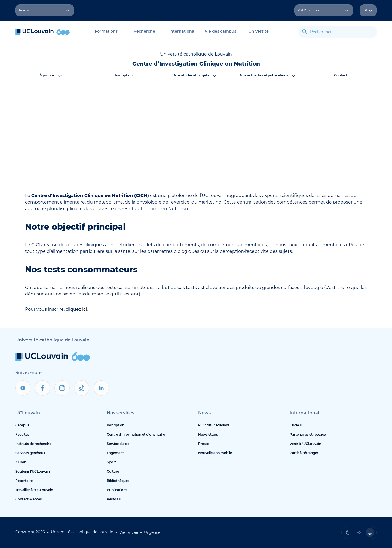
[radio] (348, 532)
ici (85, 309)
